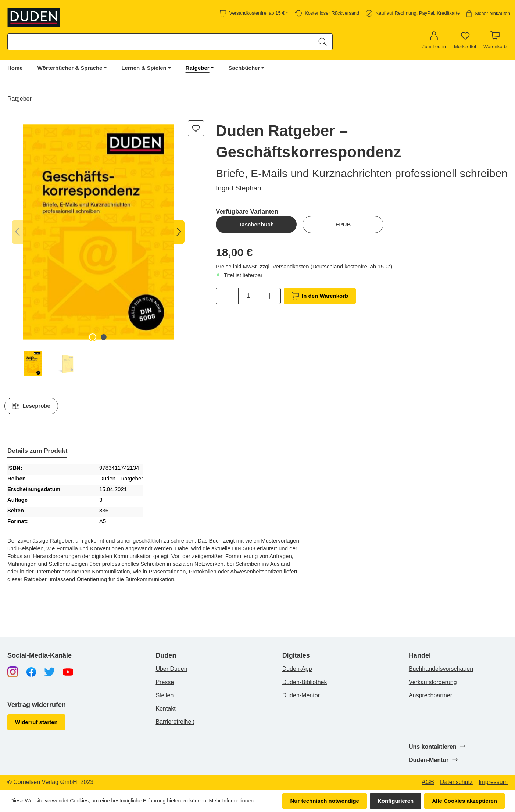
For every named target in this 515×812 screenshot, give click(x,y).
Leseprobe (31, 406)
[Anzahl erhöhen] (269, 296)
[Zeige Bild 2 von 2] (104, 337)
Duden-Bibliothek (305, 682)
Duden (166, 656)
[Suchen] (323, 42)
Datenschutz (456, 782)
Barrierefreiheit (175, 722)
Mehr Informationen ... (234, 801)
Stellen (164, 695)
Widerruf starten (36, 722)
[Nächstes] (179, 232)
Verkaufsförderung (433, 682)
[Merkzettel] (465, 40)
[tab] (37, 452)
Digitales (296, 656)
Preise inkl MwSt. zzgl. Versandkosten (263, 266)
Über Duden (171, 669)
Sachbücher (244, 68)
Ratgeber (198, 68)
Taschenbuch (256, 224)
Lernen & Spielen (144, 68)
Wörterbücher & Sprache (70, 68)
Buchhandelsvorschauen (441, 669)
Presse (165, 682)
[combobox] (160, 42)
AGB (428, 782)
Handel (420, 656)
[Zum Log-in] (434, 40)
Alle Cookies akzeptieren (464, 801)
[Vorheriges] (17, 232)
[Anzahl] (248, 296)
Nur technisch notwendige (325, 801)
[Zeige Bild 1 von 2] (93, 337)
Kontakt (165, 709)
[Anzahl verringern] (227, 296)
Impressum (493, 782)
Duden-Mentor (301, 695)
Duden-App (297, 669)
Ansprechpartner (430, 695)
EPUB (343, 224)
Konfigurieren (396, 801)
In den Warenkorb (320, 296)
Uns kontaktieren (437, 747)
